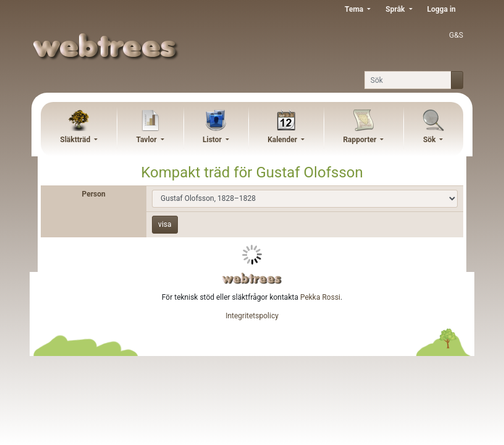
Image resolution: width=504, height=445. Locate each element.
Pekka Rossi (320, 297)
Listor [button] (213, 140)
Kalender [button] (283, 140)
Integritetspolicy (252, 316)
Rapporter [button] (360, 140)
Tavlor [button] (147, 140)
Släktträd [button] (76, 140)
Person (94, 194)
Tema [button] (355, 9)
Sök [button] (430, 140)
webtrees (252, 278)
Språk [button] (396, 9)
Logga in (442, 9)
